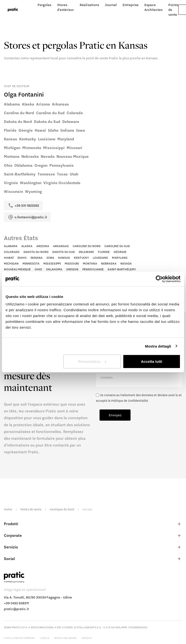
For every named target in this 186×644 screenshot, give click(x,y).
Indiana (37, 258)
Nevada (126, 263)
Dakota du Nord (36, 252)
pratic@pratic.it (16, 609)
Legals (45, 638)
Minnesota (31, 263)
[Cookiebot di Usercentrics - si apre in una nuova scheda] (159, 279)
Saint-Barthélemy (122, 269)
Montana (90, 263)
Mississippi (52, 263)
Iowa (50, 258)
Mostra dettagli (158, 346)
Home (8, 509)
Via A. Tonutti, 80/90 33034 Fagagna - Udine (38, 597)
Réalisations (89, 5)
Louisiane (100, 258)
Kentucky (81, 258)
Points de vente (31, 509)
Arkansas (61, 246)
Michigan (11, 263)
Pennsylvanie (93, 269)
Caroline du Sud (117, 246)
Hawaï (9, 258)
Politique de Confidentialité (130, 401)
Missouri (72, 263)
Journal (111, 5)
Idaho (22, 258)
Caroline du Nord (87, 246)
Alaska (27, 246)
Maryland (120, 258)
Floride (104, 252)
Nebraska (109, 263)
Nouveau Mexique (17, 269)
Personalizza (92, 361)
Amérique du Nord (62, 509)
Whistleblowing (65, 638)
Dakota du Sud (64, 252)
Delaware (86, 252)
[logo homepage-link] (13, 10)
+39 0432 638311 (16, 603)
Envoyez (115, 415)
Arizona (43, 246)
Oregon (72, 269)
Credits (87, 638)
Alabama (11, 246)
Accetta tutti (152, 361)
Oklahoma (54, 269)
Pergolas (44, 5)
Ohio (38, 269)
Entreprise (131, 5)
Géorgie (120, 252)
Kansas (64, 258)
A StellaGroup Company (19, 638)
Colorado (12, 252)
